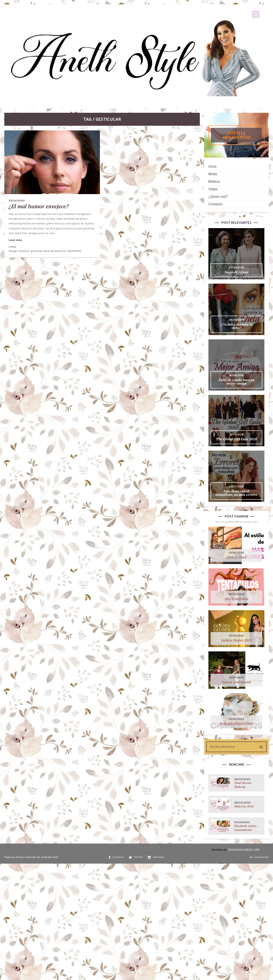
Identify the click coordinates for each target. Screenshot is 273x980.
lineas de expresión (55, 251)
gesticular (36, 251)
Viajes (213, 189)
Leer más (15, 240)
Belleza (214, 182)
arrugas (13, 251)
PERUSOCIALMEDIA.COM (244, 850)
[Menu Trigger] (256, 15)
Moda (213, 174)
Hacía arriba (259, 857)
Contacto (215, 204)
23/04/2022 (17, 201)
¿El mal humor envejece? (39, 206)
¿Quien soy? (218, 197)
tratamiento (74, 251)
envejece (24, 251)
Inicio (212, 166)
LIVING (12, 247)
